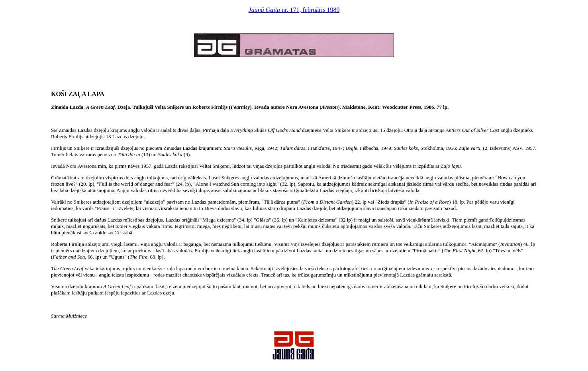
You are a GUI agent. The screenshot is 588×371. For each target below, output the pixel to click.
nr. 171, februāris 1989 (294, 10)
